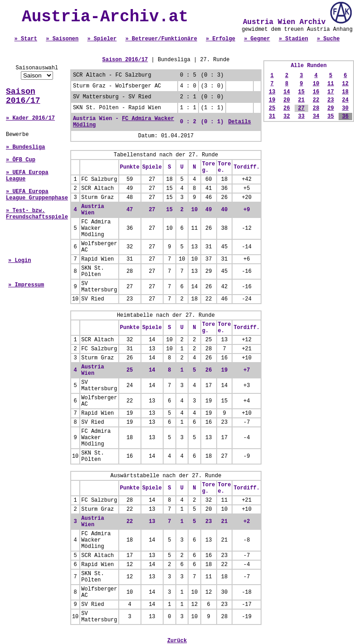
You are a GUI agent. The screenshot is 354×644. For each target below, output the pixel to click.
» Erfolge (221, 39)
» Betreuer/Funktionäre (161, 39)
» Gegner (257, 39)
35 (330, 116)
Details (239, 122)
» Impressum (26, 285)
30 (345, 108)
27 (301, 108)
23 (330, 100)
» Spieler (102, 39)
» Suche (328, 39)
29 (330, 108)
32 (286, 116)
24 (345, 100)
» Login (19, 261)
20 (286, 100)
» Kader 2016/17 (30, 118)
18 (345, 92)
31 (272, 116)
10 (316, 84)
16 (316, 92)
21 (301, 100)
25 (272, 108)
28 (316, 108)
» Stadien (293, 39)
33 (301, 116)
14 (286, 92)
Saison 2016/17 (23, 96)
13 (272, 92)
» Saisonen (62, 39)
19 (272, 100)
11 (330, 84)
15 (301, 92)
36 (345, 116)
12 (345, 84)
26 (286, 108)
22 (316, 100)
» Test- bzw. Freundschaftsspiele (37, 214)
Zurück (177, 641)
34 (316, 116)
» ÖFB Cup (21, 160)
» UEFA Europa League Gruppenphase (37, 195)
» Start (26, 39)
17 (330, 92)
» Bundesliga (25, 147)
